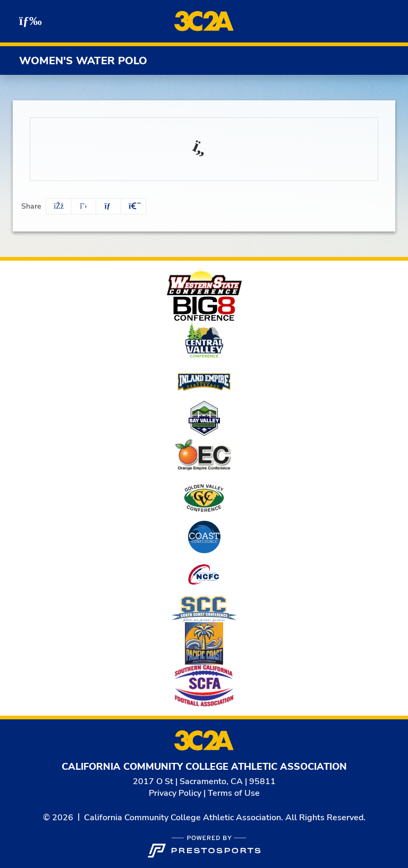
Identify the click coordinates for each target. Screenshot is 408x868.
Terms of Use (234, 793)
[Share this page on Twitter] (83, 206)
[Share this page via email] (108, 206)
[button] (133, 206)
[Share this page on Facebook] (58, 206)
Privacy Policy (175, 793)
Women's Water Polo (83, 61)
